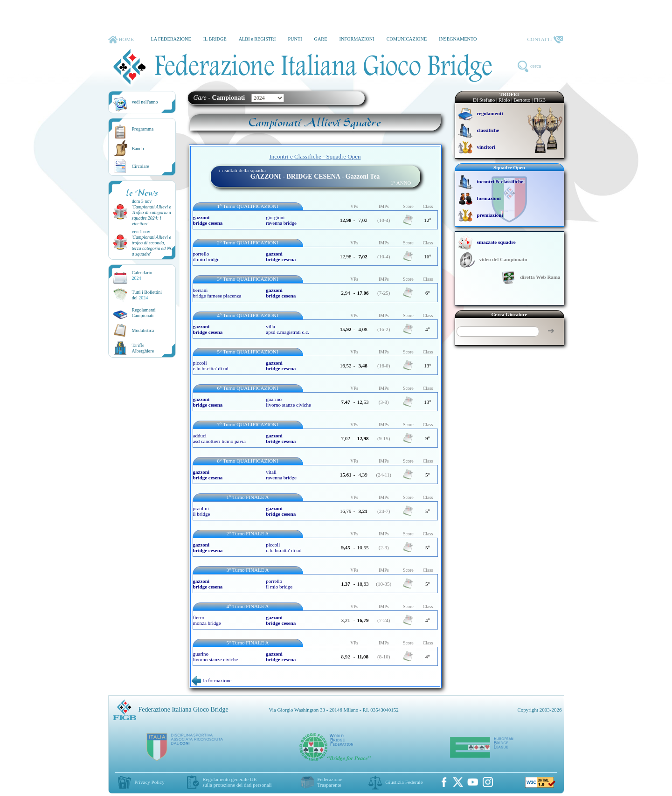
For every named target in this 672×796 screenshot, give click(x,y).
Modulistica (143, 330)
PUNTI (295, 39)
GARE (321, 39)
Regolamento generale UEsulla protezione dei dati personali (237, 782)
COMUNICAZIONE (407, 39)
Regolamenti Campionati (144, 313)
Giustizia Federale (404, 782)
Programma (143, 129)
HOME (121, 40)
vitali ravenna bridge (281, 475)
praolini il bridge (202, 511)
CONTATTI (545, 40)
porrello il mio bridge (206, 256)
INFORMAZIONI (357, 39)
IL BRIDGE (215, 39)
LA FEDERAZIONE (171, 39)
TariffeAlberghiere (143, 348)
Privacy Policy (149, 782)
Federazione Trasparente (330, 782)
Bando (138, 149)
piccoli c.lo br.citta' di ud (211, 366)
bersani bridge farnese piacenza (217, 293)
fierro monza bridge (207, 620)
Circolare (141, 166)
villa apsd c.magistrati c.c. (288, 329)
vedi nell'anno (145, 102)
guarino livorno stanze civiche (288, 402)
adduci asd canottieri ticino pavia (219, 438)
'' (152, 215)
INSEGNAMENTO (458, 39)
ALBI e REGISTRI (257, 39)
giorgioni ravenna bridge (281, 220)
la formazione (212, 680)
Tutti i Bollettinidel (147, 295)
